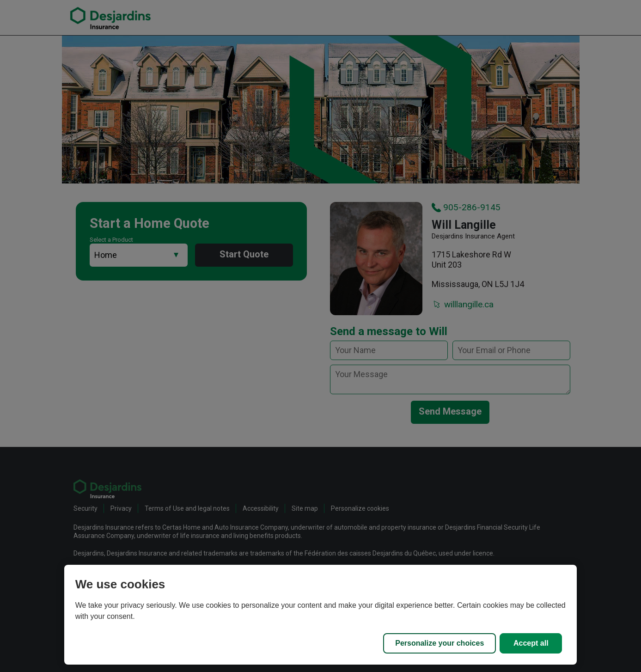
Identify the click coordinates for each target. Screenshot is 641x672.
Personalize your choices (440, 643)
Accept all (531, 643)
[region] (321, 615)
